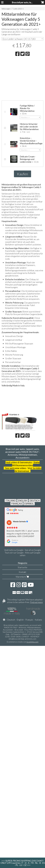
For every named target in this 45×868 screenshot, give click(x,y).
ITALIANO (11, 501)
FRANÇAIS (17, 504)
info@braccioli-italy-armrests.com (22, 639)
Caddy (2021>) (18, 9)
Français (29, 620)
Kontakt (23, 572)
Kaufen (22, 174)
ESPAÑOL (29, 504)
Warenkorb (23, 577)
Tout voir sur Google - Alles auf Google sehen (22, 554)
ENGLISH (23, 501)
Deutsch (11, 620)
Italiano (38, 620)
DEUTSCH (35, 501)
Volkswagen (6, 9)
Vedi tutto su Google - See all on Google (23, 550)
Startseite (22, 567)
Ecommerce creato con (23, 642)
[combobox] (22, 39)
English (20, 620)
